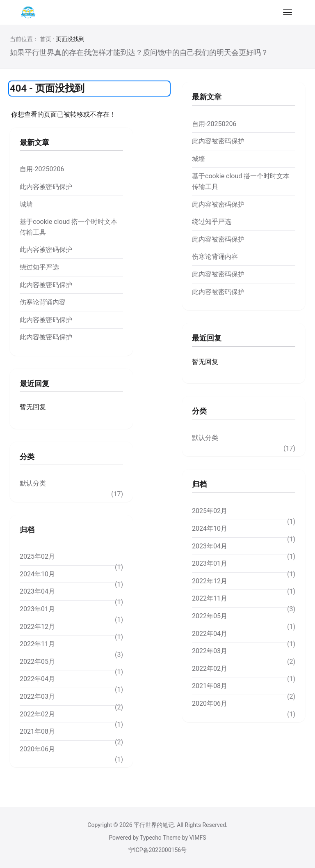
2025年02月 (37, 556)
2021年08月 (37, 731)
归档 (27, 530)
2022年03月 (37, 696)
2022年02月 (37, 714)
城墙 (26, 204)
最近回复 (34, 383)
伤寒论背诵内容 (43, 302)
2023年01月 (37, 609)
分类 (27, 457)
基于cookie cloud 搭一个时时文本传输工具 (68, 227)
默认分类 (33, 483)
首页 (46, 39)
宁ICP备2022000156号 (157, 850)
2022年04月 (37, 679)
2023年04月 (37, 591)
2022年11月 (37, 644)
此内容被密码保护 (46, 187)
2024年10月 (37, 574)
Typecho (151, 838)
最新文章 (34, 142)
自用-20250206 (42, 169)
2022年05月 (37, 662)
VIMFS (198, 838)
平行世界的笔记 (154, 825)
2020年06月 (37, 749)
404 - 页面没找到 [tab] (47, 88)
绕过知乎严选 (39, 267)
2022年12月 (37, 627)
